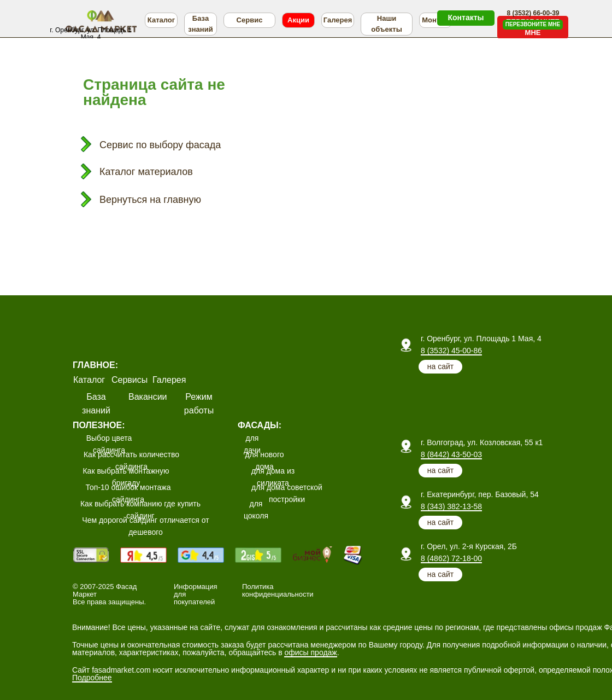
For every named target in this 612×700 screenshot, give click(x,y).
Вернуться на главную (150, 200)
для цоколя (256, 510)
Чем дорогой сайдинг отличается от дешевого (145, 526)
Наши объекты (386, 24)
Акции (298, 20)
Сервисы (130, 380)
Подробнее (92, 678)
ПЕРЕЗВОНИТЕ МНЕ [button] (533, 24)
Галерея (338, 20)
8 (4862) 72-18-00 (451, 558)
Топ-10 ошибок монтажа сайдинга (128, 493)
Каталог (161, 20)
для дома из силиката (273, 477)
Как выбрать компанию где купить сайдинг (140, 510)
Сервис (250, 20)
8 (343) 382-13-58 (451, 506)
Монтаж (435, 20)
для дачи (252, 444)
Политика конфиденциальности (278, 590)
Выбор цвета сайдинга (109, 444)
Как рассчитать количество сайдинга (131, 460)
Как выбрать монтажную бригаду (126, 477)
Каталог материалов (146, 172)
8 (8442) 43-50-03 (451, 454)
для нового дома (265, 460)
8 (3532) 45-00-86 (451, 351)
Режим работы (199, 404)
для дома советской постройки (287, 493)
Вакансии (148, 397)
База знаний (200, 24)
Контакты (466, 17)
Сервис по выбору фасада (160, 145)
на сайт (440, 366)
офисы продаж (310, 652)
